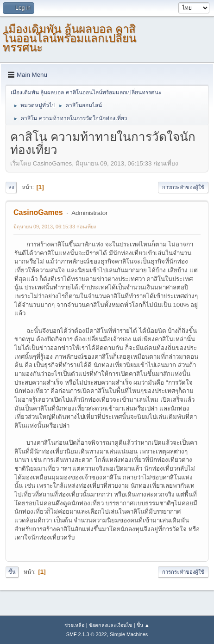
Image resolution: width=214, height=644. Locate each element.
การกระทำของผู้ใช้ (183, 187)
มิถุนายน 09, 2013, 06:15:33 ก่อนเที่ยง (55, 227)
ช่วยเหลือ (74, 625)
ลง (11, 187)
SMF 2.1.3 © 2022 (87, 634)
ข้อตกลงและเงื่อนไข (110, 625)
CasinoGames (38, 212)
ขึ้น (12, 572)
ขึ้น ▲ (143, 625)
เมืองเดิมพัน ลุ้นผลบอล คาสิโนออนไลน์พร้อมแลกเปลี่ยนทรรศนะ (69, 38)
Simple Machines (129, 634)
